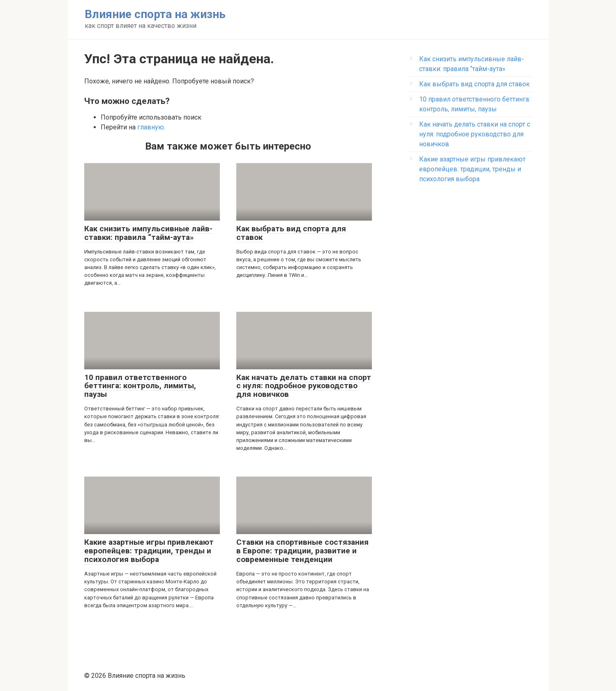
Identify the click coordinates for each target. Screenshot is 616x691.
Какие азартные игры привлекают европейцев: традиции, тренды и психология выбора (472, 169)
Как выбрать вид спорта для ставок (474, 84)
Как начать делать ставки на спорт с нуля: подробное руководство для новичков (475, 134)
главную (151, 127)
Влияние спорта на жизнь (155, 14)
